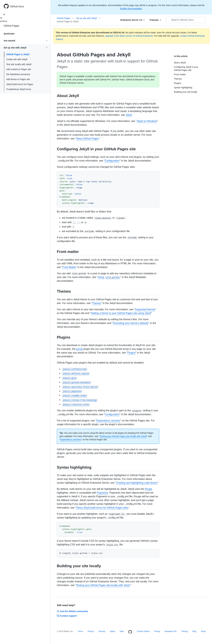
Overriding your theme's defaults (131, 323)
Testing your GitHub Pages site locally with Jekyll (123, 436)
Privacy (91, 631)
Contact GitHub (143, 631)
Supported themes (145, 309)
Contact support (67, 616)
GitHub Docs (17, 6)
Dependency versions (108, 421)
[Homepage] (130, 632)
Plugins (131, 353)
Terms (81, 631)
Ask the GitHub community (72, 611)
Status (112, 631)
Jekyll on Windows (147, 121)
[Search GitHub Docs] (186, 20)
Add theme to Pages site (18, 79)
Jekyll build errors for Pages (20, 84)
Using (109, 277)
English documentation (131, 9)
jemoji (80, 349)
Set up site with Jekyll (88, 18)
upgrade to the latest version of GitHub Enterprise (129, 36)
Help (122, 631)
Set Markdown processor (18, 74)
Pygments (102, 493)
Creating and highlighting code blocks (137, 483)
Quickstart (9, 34)
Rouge (149, 489)
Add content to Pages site (19, 69)
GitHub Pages (11, 26)
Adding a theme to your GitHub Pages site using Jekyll (121, 313)
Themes (97, 303)
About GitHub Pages (87, 139)
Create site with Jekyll (17, 59)
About (203, 631)
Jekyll (129, 115)
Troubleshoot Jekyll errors (19, 89)
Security (102, 631)
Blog (194, 631)
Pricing (157, 631)
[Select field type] (132, 20)
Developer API (171, 631)
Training (184, 631)
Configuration (112, 161)
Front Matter (69, 267)
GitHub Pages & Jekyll (18, 54)
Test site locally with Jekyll (19, 64)
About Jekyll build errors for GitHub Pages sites (102, 508)
